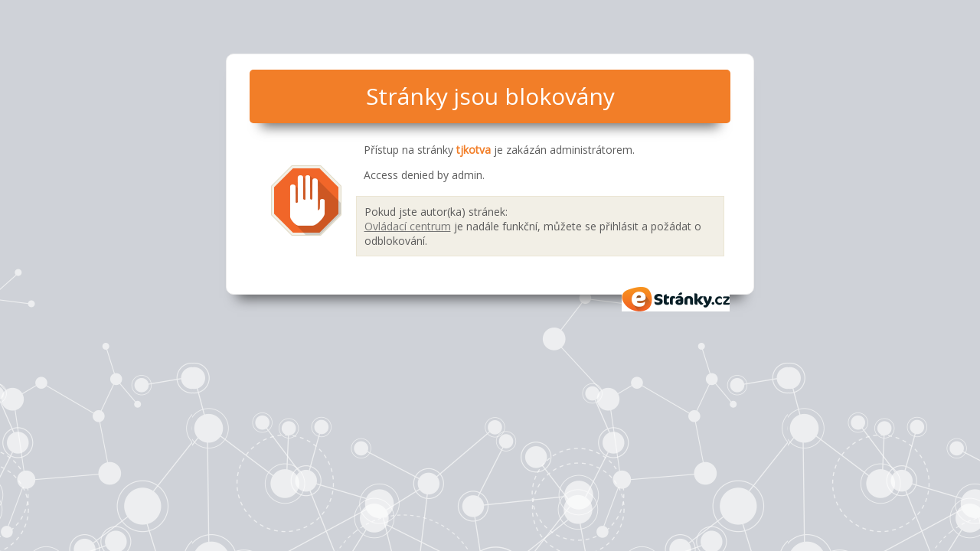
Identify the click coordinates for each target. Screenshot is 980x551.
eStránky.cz (676, 299)
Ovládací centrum (408, 226)
